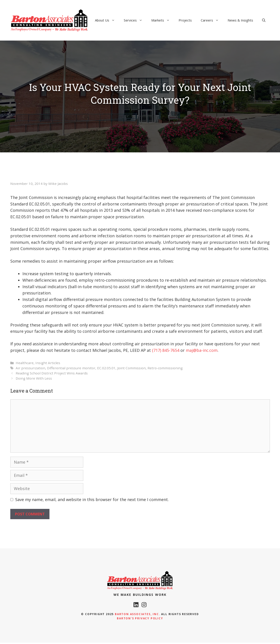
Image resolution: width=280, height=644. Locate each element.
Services (135, 20)
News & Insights (240, 20)
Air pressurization (30, 368)
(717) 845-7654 (166, 350)
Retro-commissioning (165, 368)
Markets (163, 20)
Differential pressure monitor (71, 368)
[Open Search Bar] (264, 20)
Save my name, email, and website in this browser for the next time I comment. (92, 499)
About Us (107, 20)
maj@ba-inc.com (202, 350)
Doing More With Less (34, 378)
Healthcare (25, 363)
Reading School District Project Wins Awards (52, 373)
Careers (212, 20)
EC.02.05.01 (106, 368)
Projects (185, 20)
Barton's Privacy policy (140, 620)
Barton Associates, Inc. (137, 615)
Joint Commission (131, 368)
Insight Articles (48, 363)
